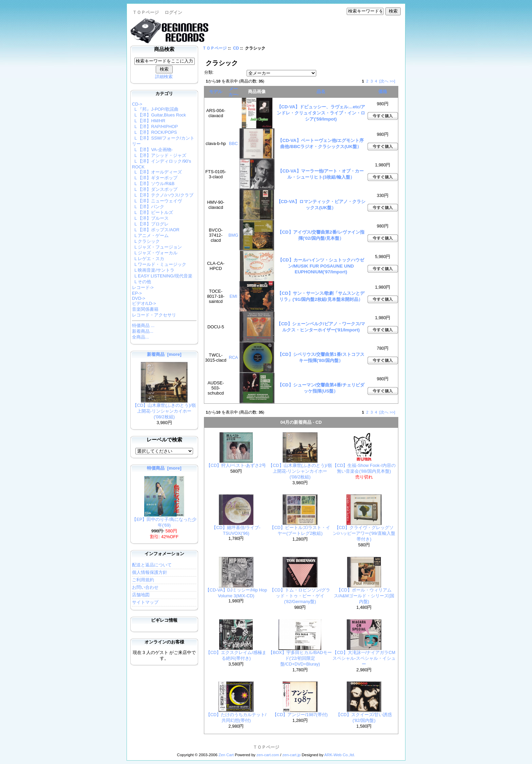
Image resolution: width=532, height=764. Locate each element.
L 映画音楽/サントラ (153, 270)
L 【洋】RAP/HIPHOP (155, 126)
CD (236, 48)
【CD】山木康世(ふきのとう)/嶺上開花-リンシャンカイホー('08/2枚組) (164, 409)
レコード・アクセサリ (154, 315)
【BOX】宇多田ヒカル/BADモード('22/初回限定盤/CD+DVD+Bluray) (300, 658)
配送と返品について (152, 565)
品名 (321, 92)
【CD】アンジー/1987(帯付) (300, 715)
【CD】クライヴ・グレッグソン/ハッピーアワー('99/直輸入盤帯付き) (364, 533)
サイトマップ (145, 602)
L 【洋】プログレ (150, 224)
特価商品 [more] (164, 468)
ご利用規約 (143, 580)
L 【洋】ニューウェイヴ (157, 201)
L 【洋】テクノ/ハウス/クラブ (163, 195)
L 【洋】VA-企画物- (152, 150)
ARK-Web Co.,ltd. (340, 755)
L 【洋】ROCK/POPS (154, 132)
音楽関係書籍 (145, 309)
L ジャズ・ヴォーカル (155, 253)
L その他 (141, 282)
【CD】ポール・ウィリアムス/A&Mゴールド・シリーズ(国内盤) (364, 596)
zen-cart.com (268, 755)
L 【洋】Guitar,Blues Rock (159, 115)
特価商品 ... (143, 325)
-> (137, 104)
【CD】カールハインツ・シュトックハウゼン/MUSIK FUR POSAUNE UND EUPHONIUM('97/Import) (321, 266)
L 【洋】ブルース (150, 218)
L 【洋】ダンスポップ (155, 189)
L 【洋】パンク (148, 207)
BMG (233, 235)
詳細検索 (164, 77)
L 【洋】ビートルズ (153, 212)
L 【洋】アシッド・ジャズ (159, 155)
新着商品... (143, 331)
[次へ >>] (387, 81)
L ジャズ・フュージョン (157, 247)
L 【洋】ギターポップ (155, 178)
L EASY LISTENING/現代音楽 (162, 276)
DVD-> (139, 298)
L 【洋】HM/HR (149, 121)
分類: (209, 72)
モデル (216, 92)
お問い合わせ (145, 587)
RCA (233, 357)
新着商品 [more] (164, 354)
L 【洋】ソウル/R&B (153, 184)
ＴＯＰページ (146, 12)
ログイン (173, 12)
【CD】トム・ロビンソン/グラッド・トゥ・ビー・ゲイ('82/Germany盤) (300, 596)
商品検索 (164, 49)
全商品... (140, 337)
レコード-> (143, 287)
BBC (233, 143)
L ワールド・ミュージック (159, 264)
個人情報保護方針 (150, 572)
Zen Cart (226, 755)
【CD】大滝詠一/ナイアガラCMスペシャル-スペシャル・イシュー (364, 658)
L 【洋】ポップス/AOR (156, 230)
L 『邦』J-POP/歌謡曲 (155, 109)
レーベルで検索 (164, 440)
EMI (234, 296)
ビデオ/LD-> (144, 303)
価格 (383, 92)
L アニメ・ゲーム (150, 235)
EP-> (137, 293)
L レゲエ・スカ (148, 259)
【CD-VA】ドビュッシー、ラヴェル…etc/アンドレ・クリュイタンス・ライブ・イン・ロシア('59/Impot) (321, 113)
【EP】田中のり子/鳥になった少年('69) (164, 520)
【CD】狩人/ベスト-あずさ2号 (236, 465)
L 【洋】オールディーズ (157, 172)
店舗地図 (141, 595)
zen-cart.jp (291, 755)
